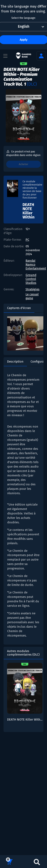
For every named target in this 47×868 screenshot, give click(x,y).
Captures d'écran (19, 308)
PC (27, 240)
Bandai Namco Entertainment (36, 264)
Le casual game (32, 296)
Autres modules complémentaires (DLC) (23, 653)
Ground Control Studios (31, 279)
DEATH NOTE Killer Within (29, 211)
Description (15, 361)
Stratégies (33, 289)
